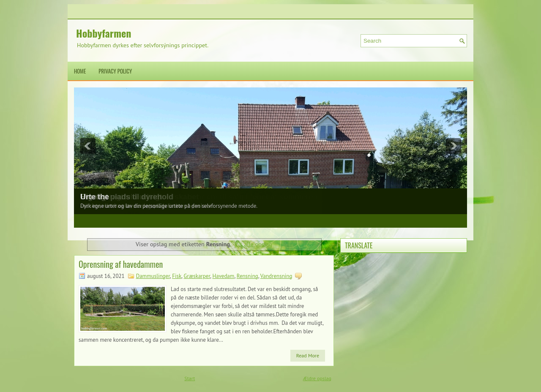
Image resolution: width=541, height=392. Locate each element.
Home (80, 71)
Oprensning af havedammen (121, 264)
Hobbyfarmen (104, 33)
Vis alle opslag (253, 244)
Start (190, 378)
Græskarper (197, 276)
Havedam (223, 276)
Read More (308, 355)
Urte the (95, 197)
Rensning (247, 276)
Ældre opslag (317, 378)
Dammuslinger (153, 276)
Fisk (177, 276)
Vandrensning (276, 276)
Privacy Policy (115, 71)
